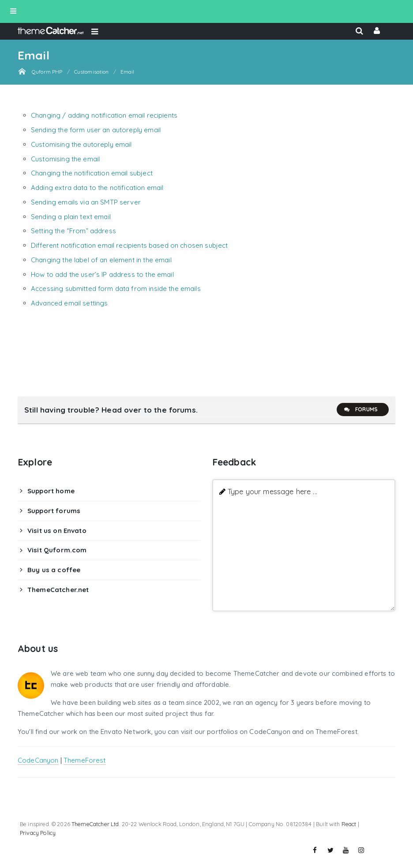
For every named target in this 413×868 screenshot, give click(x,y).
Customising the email (65, 159)
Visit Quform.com (57, 550)
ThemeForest (85, 760)
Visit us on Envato (57, 531)
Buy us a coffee (54, 570)
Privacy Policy (38, 833)
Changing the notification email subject (92, 173)
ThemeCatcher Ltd (95, 824)
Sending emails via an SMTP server (86, 202)
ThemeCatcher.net (58, 590)
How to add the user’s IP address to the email (102, 274)
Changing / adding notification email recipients (104, 115)
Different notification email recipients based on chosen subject (129, 245)
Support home (51, 491)
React (349, 824)
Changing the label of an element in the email (101, 260)
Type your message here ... (272, 491)
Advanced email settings (69, 303)
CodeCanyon (38, 760)
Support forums (54, 511)
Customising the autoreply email (81, 144)
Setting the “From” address (73, 231)
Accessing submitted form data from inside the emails (116, 289)
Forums (360, 410)
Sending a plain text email (71, 217)
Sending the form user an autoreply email (96, 130)
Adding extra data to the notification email (97, 188)
